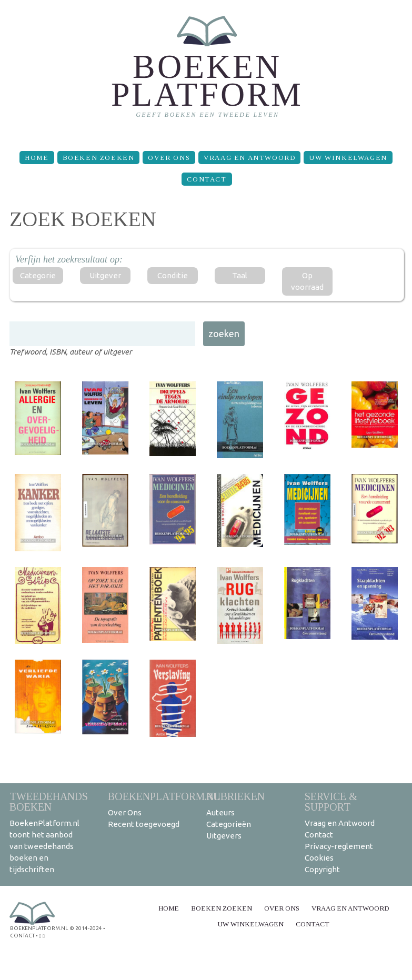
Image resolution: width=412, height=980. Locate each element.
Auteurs (220, 812)
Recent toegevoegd (144, 824)
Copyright (322, 869)
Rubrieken (235, 796)
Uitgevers (224, 836)
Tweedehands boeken (49, 801)
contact (22, 936)
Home (37, 158)
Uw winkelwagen (348, 158)
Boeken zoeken (99, 158)
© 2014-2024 (86, 928)
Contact (207, 179)
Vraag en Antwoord (249, 158)
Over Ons (169, 158)
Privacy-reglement (339, 846)
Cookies (319, 858)
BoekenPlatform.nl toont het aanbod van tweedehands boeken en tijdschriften (44, 846)
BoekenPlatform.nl (164, 796)
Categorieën (229, 824)
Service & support (331, 801)
